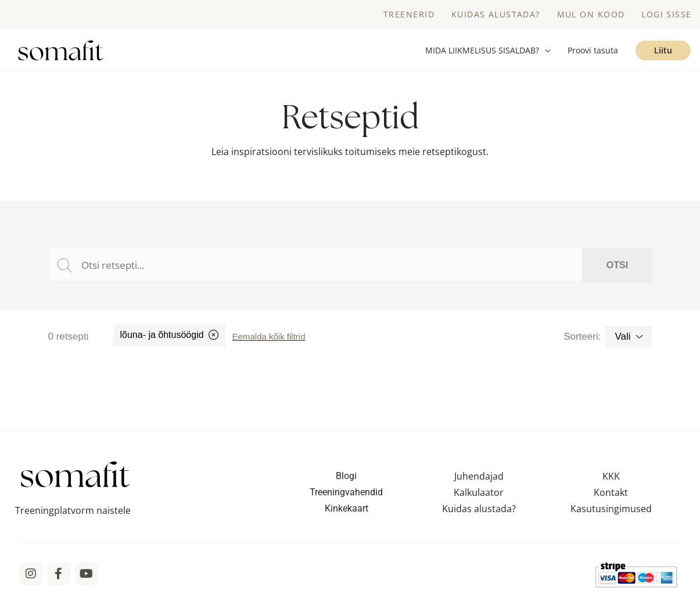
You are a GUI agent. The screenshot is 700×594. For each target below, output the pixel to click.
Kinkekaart (347, 508)
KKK (611, 476)
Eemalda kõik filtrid (269, 336)
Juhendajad (479, 476)
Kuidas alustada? (479, 509)
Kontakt (611, 492)
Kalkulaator (479, 492)
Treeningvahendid (346, 492)
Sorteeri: (582, 336)
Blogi (346, 476)
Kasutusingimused (611, 509)
